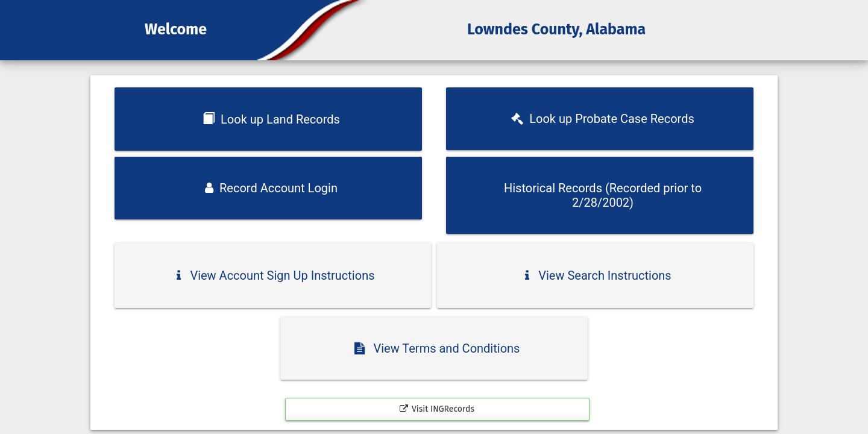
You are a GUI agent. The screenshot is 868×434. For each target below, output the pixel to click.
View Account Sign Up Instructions (275, 275)
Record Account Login (271, 188)
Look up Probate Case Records (602, 119)
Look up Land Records (271, 119)
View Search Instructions (598, 275)
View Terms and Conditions (437, 348)
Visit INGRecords (437, 409)
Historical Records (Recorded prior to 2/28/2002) (603, 195)
